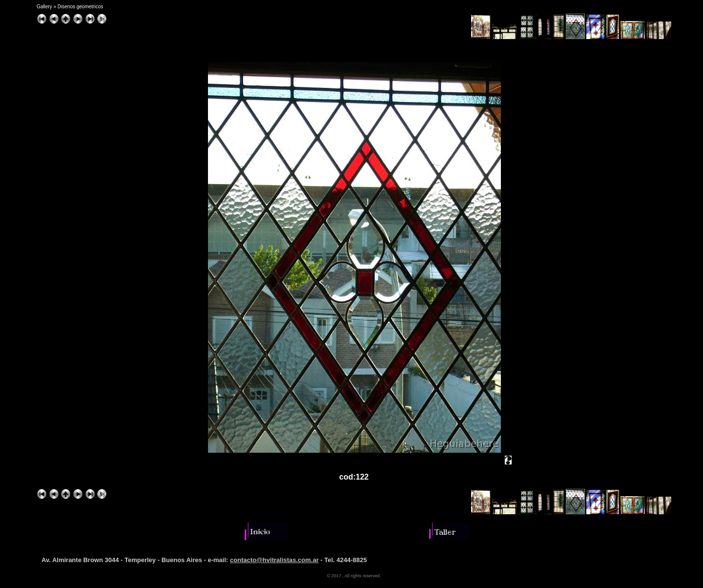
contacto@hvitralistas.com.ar (274, 560)
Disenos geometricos (80, 7)
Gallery (44, 7)
